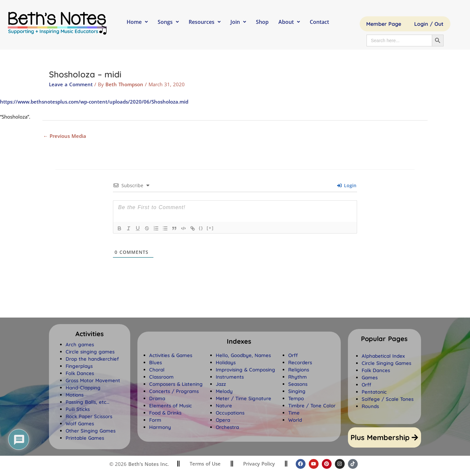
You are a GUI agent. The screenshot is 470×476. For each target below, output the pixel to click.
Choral (157, 370)
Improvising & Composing (245, 370)
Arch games (80, 345)
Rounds (370, 406)
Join (238, 22)
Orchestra (227, 427)
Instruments (230, 377)
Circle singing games (90, 352)
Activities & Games (171, 355)
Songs (168, 22)
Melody (224, 391)
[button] (239, 341)
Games (370, 378)
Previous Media (65, 136)
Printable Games (85, 438)
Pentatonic (374, 392)
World (295, 420)
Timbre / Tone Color (312, 406)
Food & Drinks (165, 413)
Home (137, 22)
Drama (157, 398)
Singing (297, 391)
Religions (299, 370)
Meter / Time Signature (243, 398)
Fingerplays (79, 366)
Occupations (230, 413)
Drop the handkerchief (92, 359)
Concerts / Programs (174, 391)
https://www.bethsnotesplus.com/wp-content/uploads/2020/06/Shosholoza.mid (94, 102)
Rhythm (298, 377)
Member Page (384, 24)
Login (347, 185)
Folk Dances (80, 373)
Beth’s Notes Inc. (148, 464)
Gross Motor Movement (93, 380)
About (289, 22)
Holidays (226, 362)
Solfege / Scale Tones (388, 399)
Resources (205, 22)
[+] (210, 228)
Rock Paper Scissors (89, 416)
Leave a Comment (71, 84)
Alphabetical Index (383, 356)
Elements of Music (171, 406)
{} (201, 228)
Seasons (298, 384)
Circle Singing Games (386, 363)
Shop (262, 22)
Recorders (300, 362)
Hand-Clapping (83, 388)
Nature (224, 406)
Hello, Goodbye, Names (243, 355)
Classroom (161, 377)
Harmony (160, 427)
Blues (156, 362)
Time (294, 413)
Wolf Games (80, 424)
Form (155, 420)
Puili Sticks (78, 409)
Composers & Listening (176, 384)
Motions (75, 395)
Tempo (296, 398)
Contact (319, 22)
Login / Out (429, 24)
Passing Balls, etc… (87, 402)
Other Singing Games (91, 431)
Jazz (221, 384)
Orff (293, 355)
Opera (223, 420)
